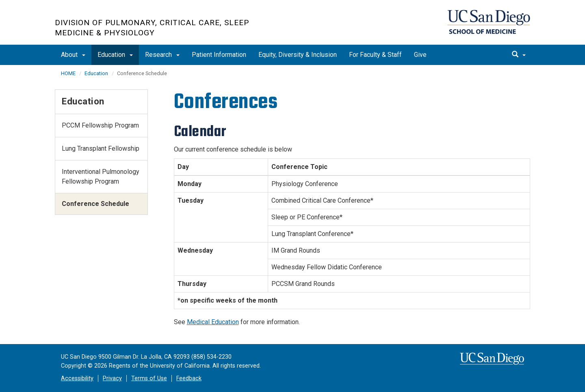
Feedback (189, 378)
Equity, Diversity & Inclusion (298, 55)
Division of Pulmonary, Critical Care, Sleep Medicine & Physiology (152, 28)
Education (115, 55)
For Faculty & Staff (375, 55)
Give (420, 55)
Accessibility (77, 378)
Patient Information (219, 55)
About (73, 55)
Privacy (112, 378)
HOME (68, 73)
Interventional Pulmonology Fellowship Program (101, 177)
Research (162, 55)
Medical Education (213, 322)
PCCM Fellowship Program (100, 125)
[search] (519, 55)
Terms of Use (149, 378)
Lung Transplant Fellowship (101, 148)
